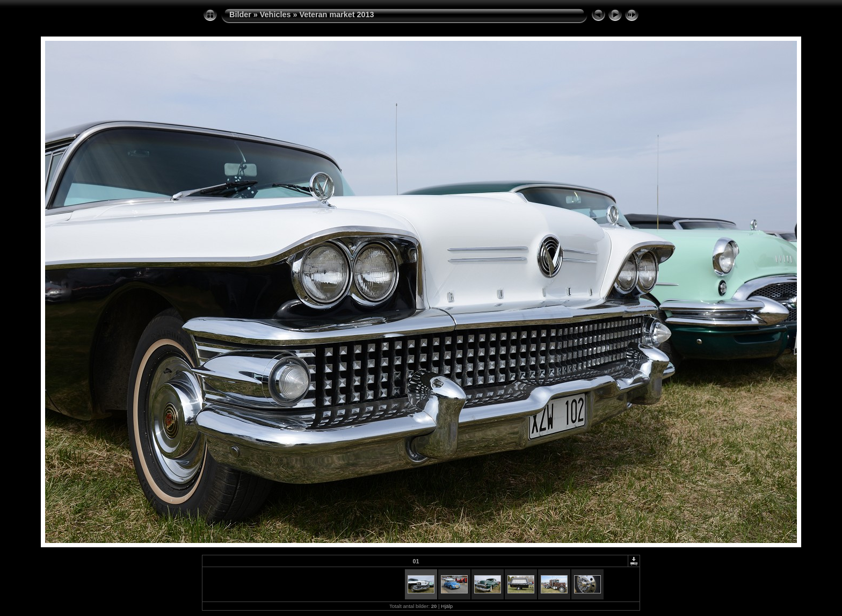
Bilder (240, 15)
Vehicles (275, 15)
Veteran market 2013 (336, 15)
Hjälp (447, 606)
